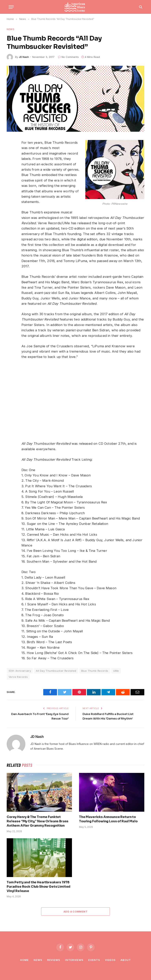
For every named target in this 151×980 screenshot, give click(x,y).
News (11, 29)
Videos (110, 960)
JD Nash (24, 57)
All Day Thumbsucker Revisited (56, 671)
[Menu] (11, 7)
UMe (116, 671)
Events (94, 960)
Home (24, 960)
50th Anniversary (20, 671)
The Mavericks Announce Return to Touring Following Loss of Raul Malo (108, 819)
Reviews (54, 960)
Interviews (74, 960)
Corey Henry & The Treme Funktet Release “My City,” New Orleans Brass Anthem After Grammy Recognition (38, 821)
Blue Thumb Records (95, 671)
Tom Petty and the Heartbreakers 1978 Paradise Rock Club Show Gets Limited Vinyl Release (39, 887)
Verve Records (18, 677)
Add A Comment (75, 911)
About (126, 960)
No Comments (68, 57)
